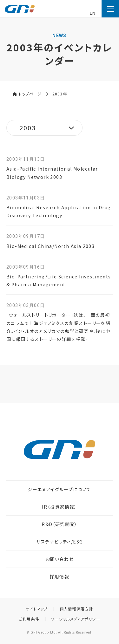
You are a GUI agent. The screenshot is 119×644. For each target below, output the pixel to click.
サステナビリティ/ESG (60, 542)
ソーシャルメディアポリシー (76, 619)
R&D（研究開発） (60, 524)
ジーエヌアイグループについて (60, 489)
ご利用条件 (29, 619)
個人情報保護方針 (76, 609)
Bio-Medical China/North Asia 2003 (50, 246)
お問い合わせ (60, 559)
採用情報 (60, 576)
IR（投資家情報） (60, 507)
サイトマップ (37, 609)
